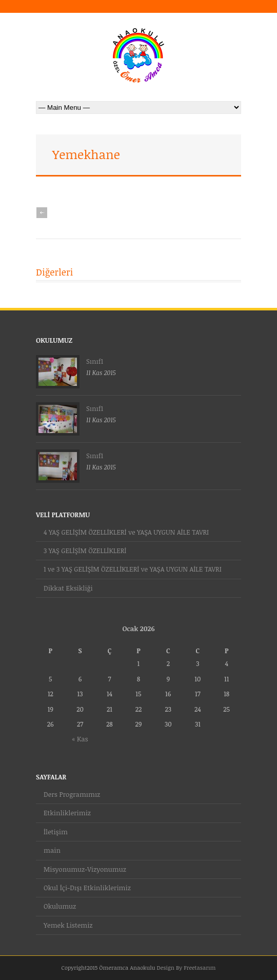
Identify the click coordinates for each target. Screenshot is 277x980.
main (52, 850)
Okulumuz (60, 906)
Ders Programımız (72, 794)
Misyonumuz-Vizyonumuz (85, 869)
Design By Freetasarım (186, 967)
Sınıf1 (95, 361)
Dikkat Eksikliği (68, 588)
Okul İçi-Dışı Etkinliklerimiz (87, 888)
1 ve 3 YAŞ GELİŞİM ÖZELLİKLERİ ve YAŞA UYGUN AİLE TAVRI (133, 569)
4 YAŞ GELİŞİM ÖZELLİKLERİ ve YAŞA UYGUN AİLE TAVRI (126, 532)
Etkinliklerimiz (67, 813)
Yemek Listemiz (68, 925)
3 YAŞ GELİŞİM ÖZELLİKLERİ (85, 551)
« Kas (80, 739)
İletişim (56, 832)
